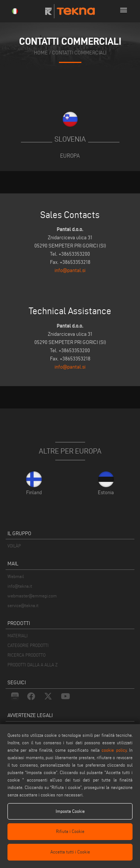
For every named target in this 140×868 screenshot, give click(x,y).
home (41, 52)
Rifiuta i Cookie (70, 831)
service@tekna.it (23, 605)
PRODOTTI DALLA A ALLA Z (32, 665)
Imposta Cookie (70, 811)
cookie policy (114, 750)
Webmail (16, 576)
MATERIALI (18, 636)
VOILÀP (14, 546)
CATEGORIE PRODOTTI (28, 645)
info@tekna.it (20, 586)
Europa (70, 156)
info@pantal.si (70, 270)
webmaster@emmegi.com (32, 596)
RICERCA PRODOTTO (27, 655)
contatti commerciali (79, 52)
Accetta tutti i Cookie (70, 852)
